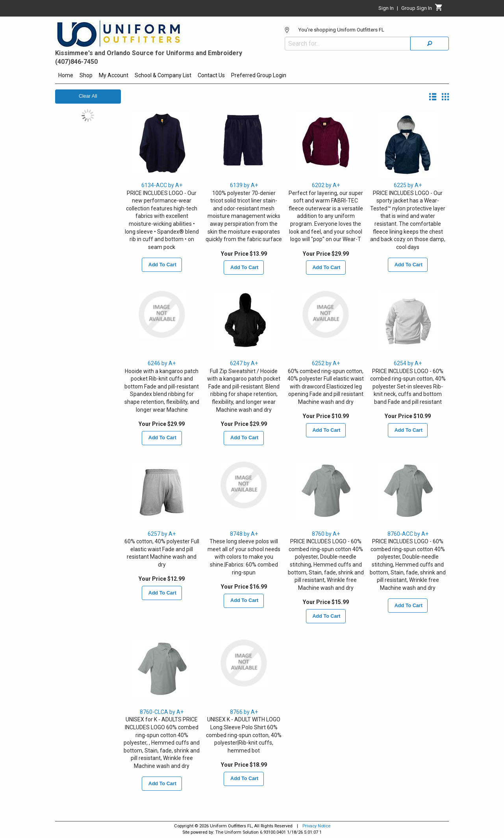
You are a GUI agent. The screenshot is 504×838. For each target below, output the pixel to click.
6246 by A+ (162, 363)
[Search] (430, 44)
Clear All (88, 96)
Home (66, 75)
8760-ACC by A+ (408, 534)
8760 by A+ (326, 534)
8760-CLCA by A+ (162, 712)
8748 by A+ (244, 534)
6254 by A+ (408, 363)
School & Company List (163, 75)
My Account (114, 75)
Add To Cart (162, 265)
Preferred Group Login (259, 75)
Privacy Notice (316, 826)
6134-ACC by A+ (162, 185)
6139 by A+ (244, 185)
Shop (86, 75)
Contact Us (211, 75)
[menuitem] (66, 76)
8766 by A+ (244, 712)
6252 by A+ (326, 363)
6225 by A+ (408, 185)
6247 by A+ (244, 363)
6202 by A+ (326, 185)
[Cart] (439, 9)
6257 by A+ (162, 534)
